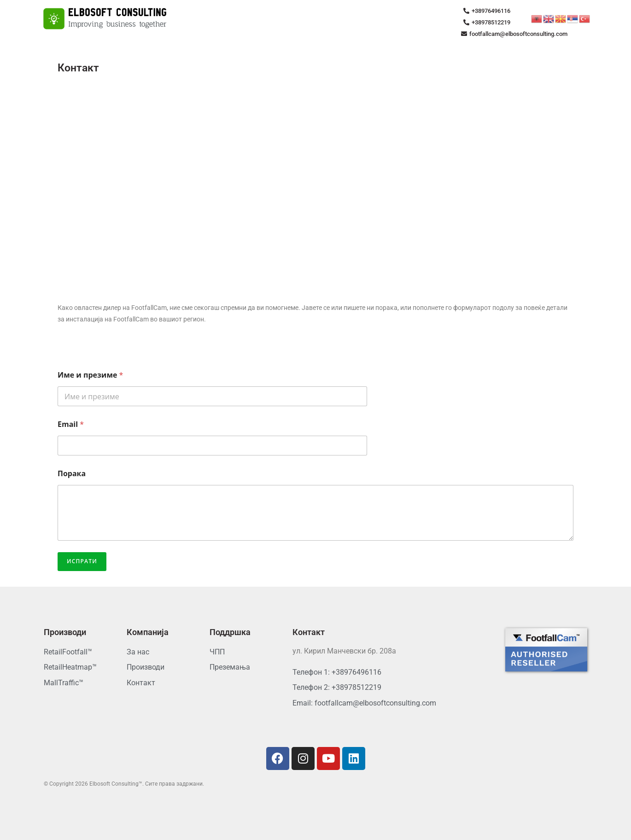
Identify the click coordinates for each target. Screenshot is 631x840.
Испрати (82, 561)
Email (71, 424)
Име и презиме (90, 375)
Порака (72, 474)
